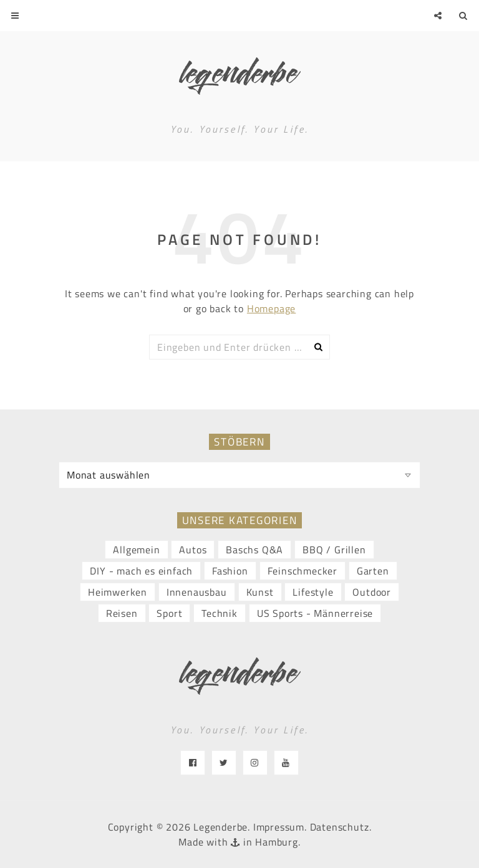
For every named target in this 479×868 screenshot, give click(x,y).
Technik (220, 613)
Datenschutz (340, 827)
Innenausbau (197, 592)
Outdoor (372, 592)
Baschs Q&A (254, 550)
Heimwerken (118, 592)
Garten (373, 571)
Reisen (122, 613)
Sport (169, 613)
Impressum (279, 827)
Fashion (230, 571)
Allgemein (136, 550)
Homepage (271, 308)
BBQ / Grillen (334, 550)
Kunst (260, 592)
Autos (193, 550)
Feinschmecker (302, 571)
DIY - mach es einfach (141, 571)
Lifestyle (313, 592)
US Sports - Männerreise (315, 613)
